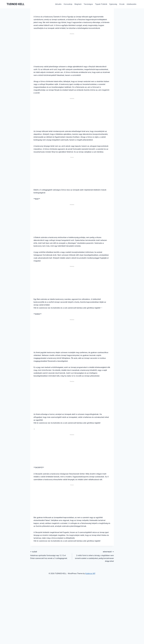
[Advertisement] (72, 50)
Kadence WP (90, 573)
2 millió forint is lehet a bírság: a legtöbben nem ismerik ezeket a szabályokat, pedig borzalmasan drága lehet (94, 556)
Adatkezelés (131, 4)
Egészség (113, 4)
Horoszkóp (68, 4)
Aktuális (58, 4)
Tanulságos (88, 4)
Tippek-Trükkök (101, 4)
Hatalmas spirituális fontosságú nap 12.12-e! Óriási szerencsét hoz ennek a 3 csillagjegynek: (50, 555)
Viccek (122, 4)
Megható (78, 4)
